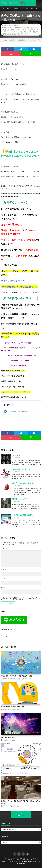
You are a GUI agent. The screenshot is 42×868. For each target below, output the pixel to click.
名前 (3, 570)
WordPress (21, 864)
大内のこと (16, 806)
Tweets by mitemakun (8, 630)
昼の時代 (13, 34)
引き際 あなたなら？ (20, 499)
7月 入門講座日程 (7, 737)
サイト (3, 588)
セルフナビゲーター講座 (23, 30)
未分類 (16, 26)
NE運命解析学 (30, 28)
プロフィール (5, 9)
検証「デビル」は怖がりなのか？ (24, 483)
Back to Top (21, 815)
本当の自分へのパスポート (25, 34)
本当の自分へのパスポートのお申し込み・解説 (16, 676)
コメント (4, 548)
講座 (14, 740)
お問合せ (15, 9)
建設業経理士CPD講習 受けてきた (13, 707)
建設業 (14, 709)
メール (4, 579)
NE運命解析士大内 (19, 28)
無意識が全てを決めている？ (23, 469)
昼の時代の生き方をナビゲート (27, 859)
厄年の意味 (16, 455)
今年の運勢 (32, 32)
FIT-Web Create (26, 862)
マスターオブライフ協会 (20, 32)
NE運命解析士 (9, 28)
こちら (4, 275)
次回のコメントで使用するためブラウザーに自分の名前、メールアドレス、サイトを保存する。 (21, 599)
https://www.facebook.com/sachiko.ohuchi (16, 392)
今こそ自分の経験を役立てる (23, 515)
